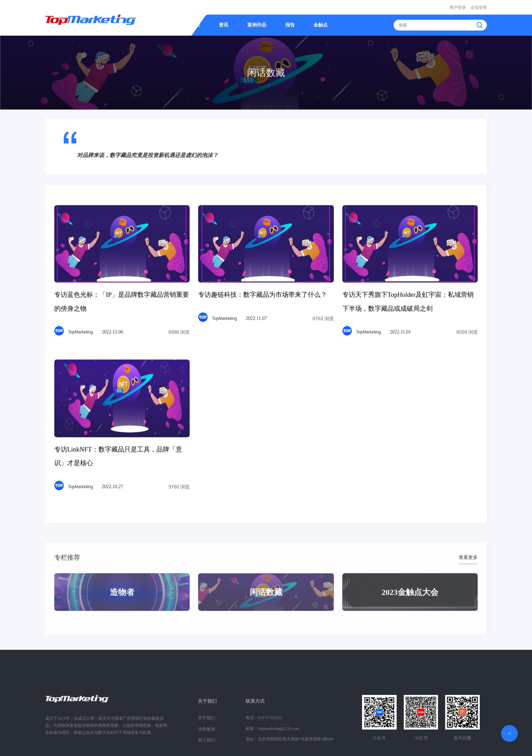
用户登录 (458, 7)
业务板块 (206, 727)
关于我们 (207, 701)
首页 (167, 25)
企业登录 (479, 7)
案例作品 (257, 25)
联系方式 (255, 701)
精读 (195, 25)
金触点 (321, 25)
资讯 (224, 25)
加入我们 (206, 738)
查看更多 (468, 569)
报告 (290, 25)
